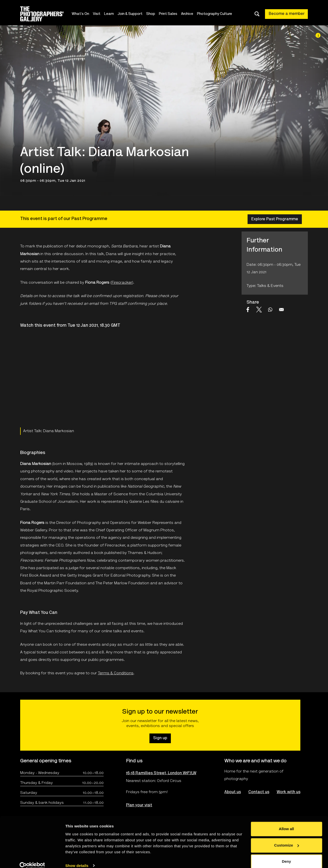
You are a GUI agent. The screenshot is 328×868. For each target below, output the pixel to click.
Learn (109, 14)
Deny (287, 854)
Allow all (287, 822)
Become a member (287, 14)
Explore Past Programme (275, 219)
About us (233, 792)
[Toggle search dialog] (257, 14)
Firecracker (122, 283)
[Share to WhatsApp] (270, 310)
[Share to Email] (281, 310)
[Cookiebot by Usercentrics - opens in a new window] (32, 858)
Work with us (289, 792)
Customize (287, 838)
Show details (77, 858)
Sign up (160, 738)
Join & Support (131, 14)
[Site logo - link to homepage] (46, 14)
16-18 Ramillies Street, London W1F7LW (161, 773)
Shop (151, 14)
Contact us (259, 792)
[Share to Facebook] (248, 310)
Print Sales (169, 14)
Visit (97, 14)
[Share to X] (259, 310)
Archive (188, 14)
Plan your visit (139, 805)
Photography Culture (215, 14)
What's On (81, 14)
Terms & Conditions (116, 673)
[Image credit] (318, 35)
